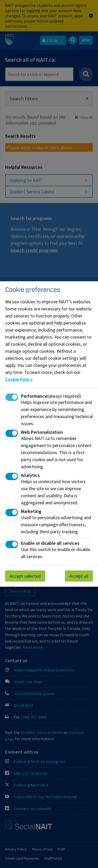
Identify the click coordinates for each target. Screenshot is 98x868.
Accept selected (25, 576)
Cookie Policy (19, 379)
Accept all (79, 576)
